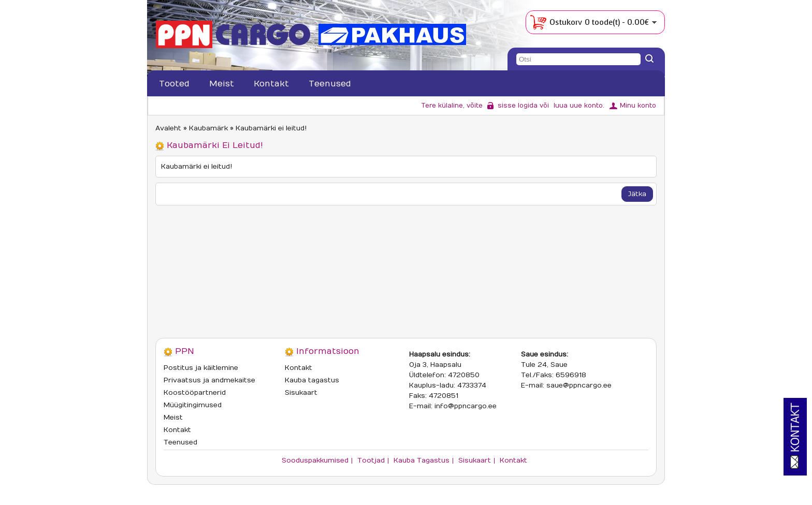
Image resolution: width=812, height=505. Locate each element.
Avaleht (168, 128)
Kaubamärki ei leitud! (271, 128)
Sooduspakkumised (315, 461)
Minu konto (638, 106)
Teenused (330, 84)
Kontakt (271, 84)
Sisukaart (301, 393)
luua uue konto (578, 106)
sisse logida (518, 106)
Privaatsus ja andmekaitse (209, 380)
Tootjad (371, 461)
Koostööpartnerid (195, 393)
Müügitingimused (193, 405)
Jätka (637, 194)
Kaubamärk (208, 128)
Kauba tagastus (312, 380)
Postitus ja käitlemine (201, 368)
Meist (222, 84)
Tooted (174, 84)
